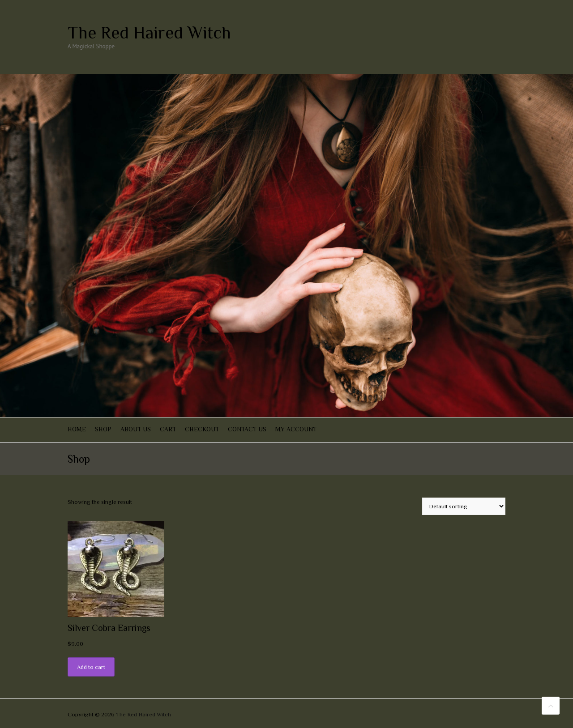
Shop (103, 429)
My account (296, 429)
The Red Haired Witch (149, 33)
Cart (168, 429)
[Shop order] (464, 506)
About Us (136, 429)
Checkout (202, 429)
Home (77, 429)
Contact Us (247, 429)
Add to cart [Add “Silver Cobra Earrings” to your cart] (91, 667)
